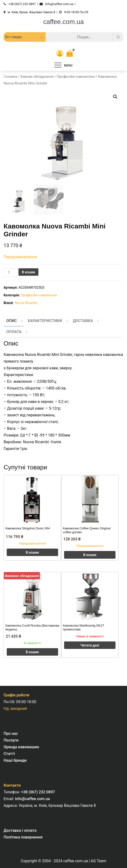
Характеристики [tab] (45, 321)
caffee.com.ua (63, 22)
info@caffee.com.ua (32, 799)
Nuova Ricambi (26, 303)
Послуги (11, 740)
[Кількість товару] (11, 273)
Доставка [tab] (83, 321)
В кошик (28, 272)
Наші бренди (15, 760)
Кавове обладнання (37, 77)
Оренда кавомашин (21, 747)
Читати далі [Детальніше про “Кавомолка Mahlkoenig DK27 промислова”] (90, 645)
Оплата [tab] (14, 332)
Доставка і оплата (20, 830)
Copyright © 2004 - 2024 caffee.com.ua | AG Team (63, 861)
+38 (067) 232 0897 (38, 792)
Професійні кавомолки (76, 77)
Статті (9, 754)
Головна (10, 77)
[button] (115, 97)
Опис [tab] (12, 321)
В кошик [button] (32, 552)
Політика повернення (23, 837)
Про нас (11, 733)
